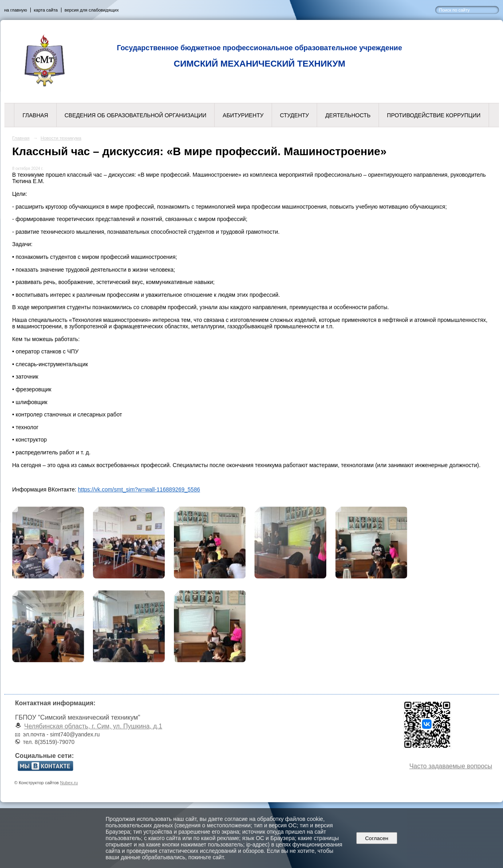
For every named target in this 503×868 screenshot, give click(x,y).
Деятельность (348, 115)
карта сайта (46, 10)
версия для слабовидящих (92, 10)
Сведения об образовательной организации (136, 115)
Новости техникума (61, 138)
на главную (16, 10)
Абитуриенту (243, 115)
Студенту (295, 115)
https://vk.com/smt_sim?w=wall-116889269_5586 (139, 489)
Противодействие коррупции (434, 115)
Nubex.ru (69, 783)
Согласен (377, 838)
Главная (35, 115)
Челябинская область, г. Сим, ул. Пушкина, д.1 (93, 726)
